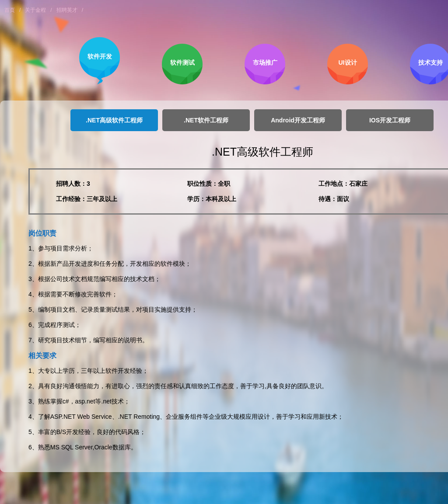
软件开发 (100, 56)
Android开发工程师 (298, 120)
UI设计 (348, 63)
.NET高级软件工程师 (114, 120)
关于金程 (35, 10)
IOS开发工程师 (390, 120)
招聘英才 (67, 10)
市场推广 (265, 63)
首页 (10, 10)
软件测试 (182, 63)
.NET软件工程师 (206, 120)
